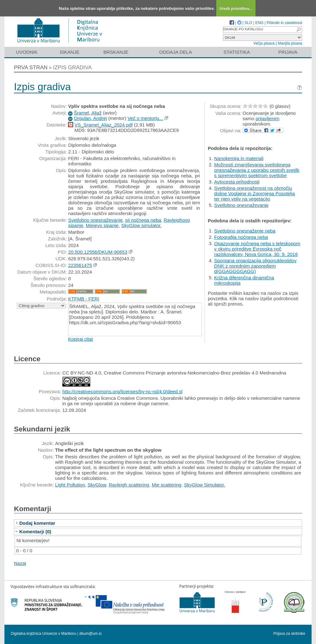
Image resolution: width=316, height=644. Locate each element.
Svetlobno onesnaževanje (95, 220)
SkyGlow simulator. (142, 225)
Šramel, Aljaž (88, 113)
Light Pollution (70, 485)
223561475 (80, 265)
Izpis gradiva (72, 68)
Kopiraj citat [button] (80, 339)
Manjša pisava (290, 43)
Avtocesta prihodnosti (237, 182)
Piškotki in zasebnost (284, 23)
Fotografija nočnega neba (241, 237)
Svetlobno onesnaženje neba (245, 231)
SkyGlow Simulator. (205, 485)
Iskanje (70, 52)
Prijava (288, 52)
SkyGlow (97, 485)
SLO (248, 23)
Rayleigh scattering (129, 485)
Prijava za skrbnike (289, 634)
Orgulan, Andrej (90, 118)
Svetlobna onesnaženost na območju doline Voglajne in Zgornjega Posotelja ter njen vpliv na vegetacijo (254, 193)
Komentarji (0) (35, 532)
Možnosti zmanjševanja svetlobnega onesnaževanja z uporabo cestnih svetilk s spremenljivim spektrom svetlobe (257, 170)
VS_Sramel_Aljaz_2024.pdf (103, 125)
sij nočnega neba (143, 220)
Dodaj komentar (37, 523)
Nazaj (20, 563)
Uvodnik (27, 52)
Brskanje (116, 52)
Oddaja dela (176, 52)
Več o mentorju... (145, 118)
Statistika (237, 52)
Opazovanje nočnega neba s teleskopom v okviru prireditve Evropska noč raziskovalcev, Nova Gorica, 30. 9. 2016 (257, 249)
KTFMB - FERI (84, 299)
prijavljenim (267, 118)
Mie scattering (166, 485)
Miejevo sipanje (102, 225)
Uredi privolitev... (236, 8)
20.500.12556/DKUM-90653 (98, 252)
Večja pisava (264, 43)
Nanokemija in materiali (239, 158)
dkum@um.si (91, 634)
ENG (259, 23)
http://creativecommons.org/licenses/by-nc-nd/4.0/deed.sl (122, 391)
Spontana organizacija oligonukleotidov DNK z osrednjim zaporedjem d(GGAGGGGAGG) (255, 266)
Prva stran (31, 68)
